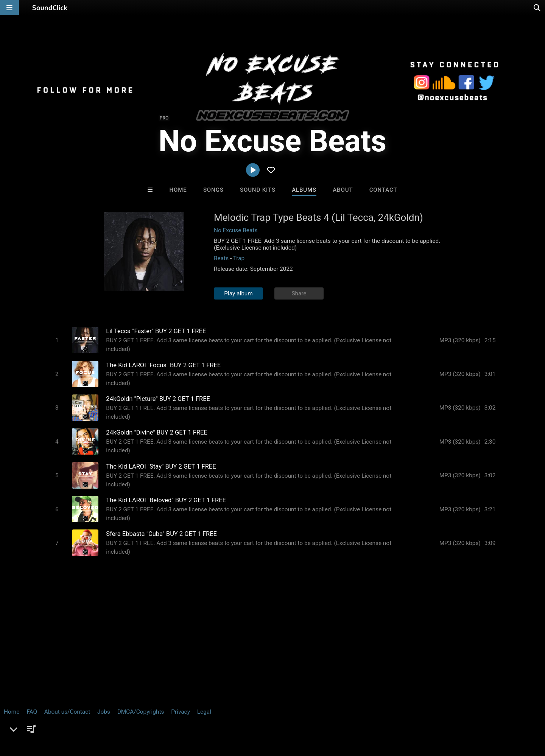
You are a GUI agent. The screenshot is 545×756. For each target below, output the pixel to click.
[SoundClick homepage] (50, 8)
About (343, 190)
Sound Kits (258, 190)
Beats (221, 258)
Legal (204, 711)
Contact (383, 190)
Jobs (104, 711)
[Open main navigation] (9, 8)
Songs (213, 190)
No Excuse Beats (236, 230)
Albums (304, 190)
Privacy (181, 711)
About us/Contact (67, 711)
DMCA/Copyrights (141, 711)
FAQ (32, 711)
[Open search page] (537, 8)
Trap (239, 258)
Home (178, 190)
